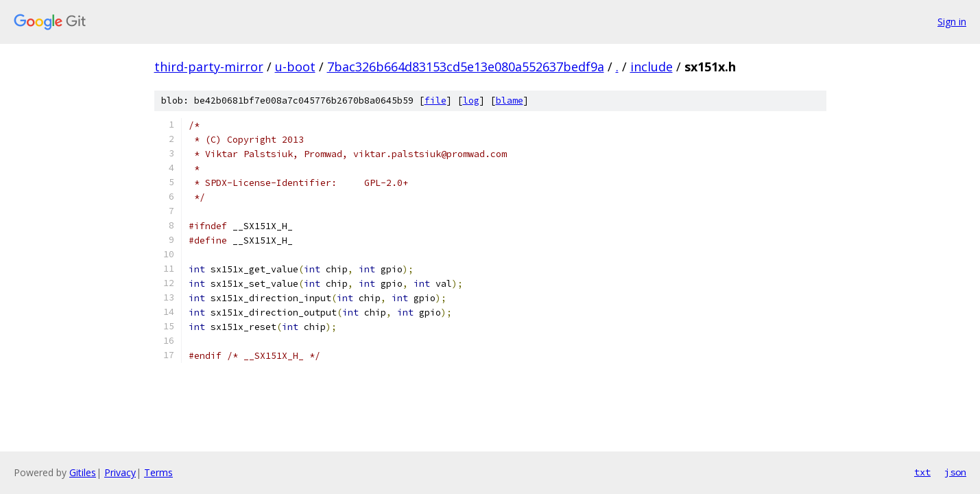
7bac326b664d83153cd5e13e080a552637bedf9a (466, 67)
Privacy (120, 472)
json (955, 472)
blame (510, 101)
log (471, 101)
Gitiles (83, 472)
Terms (158, 472)
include (652, 67)
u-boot (295, 67)
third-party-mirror (209, 67)
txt (922, 472)
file (435, 101)
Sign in (952, 22)
